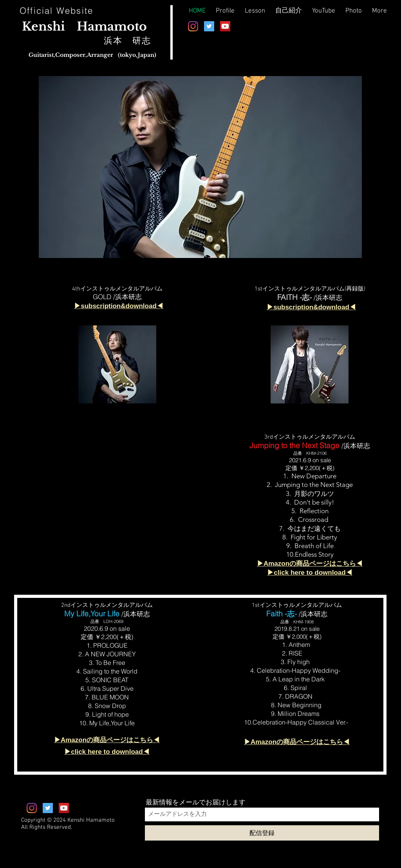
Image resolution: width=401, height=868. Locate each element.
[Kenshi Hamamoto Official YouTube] (225, 26)
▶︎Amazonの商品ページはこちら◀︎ (297, 742)
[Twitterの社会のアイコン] (209, 26)
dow (325, 307)
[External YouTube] (124, 501)
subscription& (296, 307)
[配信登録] (262, 833)
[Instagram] (193, 26)
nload (340, 307)
